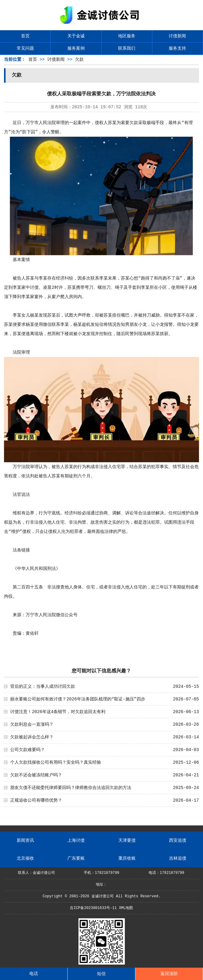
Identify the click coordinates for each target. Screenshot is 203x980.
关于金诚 (76, 36)
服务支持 (177, 48)
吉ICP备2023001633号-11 (93, 908)
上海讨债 (76, 841)
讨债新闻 (177, 36)
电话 (34, 974)
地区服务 (127, 36)
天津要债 (127, 841)
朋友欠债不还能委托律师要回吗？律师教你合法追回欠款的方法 (71, 788)
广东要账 (76, 858)
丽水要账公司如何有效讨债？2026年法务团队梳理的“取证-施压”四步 (78, 699)
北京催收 (25, 858)
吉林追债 (178, 858)
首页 (25, 36)
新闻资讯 (25, 841)
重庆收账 (127, 858)
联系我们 (127, 48)
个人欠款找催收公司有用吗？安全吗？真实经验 (56, 762)
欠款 (79, 60)
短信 (101, 974)
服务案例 (76, 48)
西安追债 (178, 841)
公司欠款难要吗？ (27, 750)
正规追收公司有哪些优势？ (36, 800)
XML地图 (126, 908)
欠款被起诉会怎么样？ (32, 737)
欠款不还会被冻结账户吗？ (36, 775)
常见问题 (25, 48)
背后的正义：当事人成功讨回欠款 (43, 687)
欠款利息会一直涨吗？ (32, 725)
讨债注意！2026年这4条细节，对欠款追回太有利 (58, 712)
